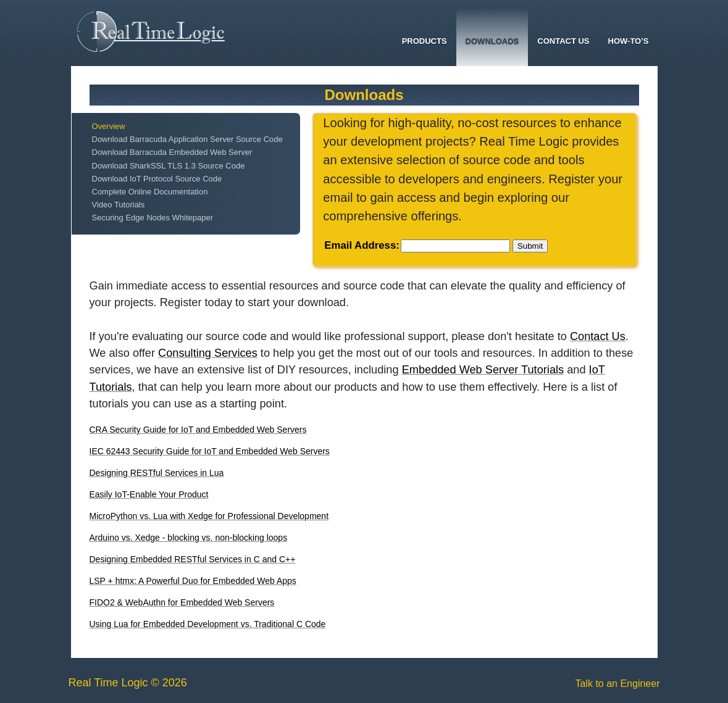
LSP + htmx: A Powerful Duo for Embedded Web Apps (193, 581)
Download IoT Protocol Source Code (157, 179)
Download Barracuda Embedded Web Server (172, 152)
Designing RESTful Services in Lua (157, 473)
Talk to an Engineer (618, 684)
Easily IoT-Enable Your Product (149, 494)
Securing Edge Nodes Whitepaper (153, 218)
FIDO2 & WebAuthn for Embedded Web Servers (182, 602)
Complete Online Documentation (150, 192)
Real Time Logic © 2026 (128, 683)
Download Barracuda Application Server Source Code (187, 139)
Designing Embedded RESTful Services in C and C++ (193, 559)
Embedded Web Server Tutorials (483, 370)
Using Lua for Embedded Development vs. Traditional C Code (208, 624)
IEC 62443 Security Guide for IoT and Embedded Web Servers (210, 451)
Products (425, 41)
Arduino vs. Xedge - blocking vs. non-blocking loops (189, 538)
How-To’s (629, 41)
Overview (109, 126)
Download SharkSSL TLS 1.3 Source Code (169, 166)
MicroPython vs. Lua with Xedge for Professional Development (209, 516)
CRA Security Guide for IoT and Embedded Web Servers (198, 430)
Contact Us (563, 41)
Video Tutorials (119, 205)
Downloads (492, 41)
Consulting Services (208, 353)
